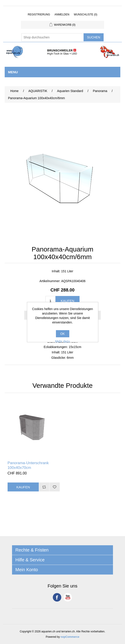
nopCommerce (70, 637)
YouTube (68, 597)
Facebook (57, 597)
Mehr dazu (62, 341)
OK (62, 334)
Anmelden (62, 15)
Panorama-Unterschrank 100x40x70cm (28, 465)
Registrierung (39, 15)
